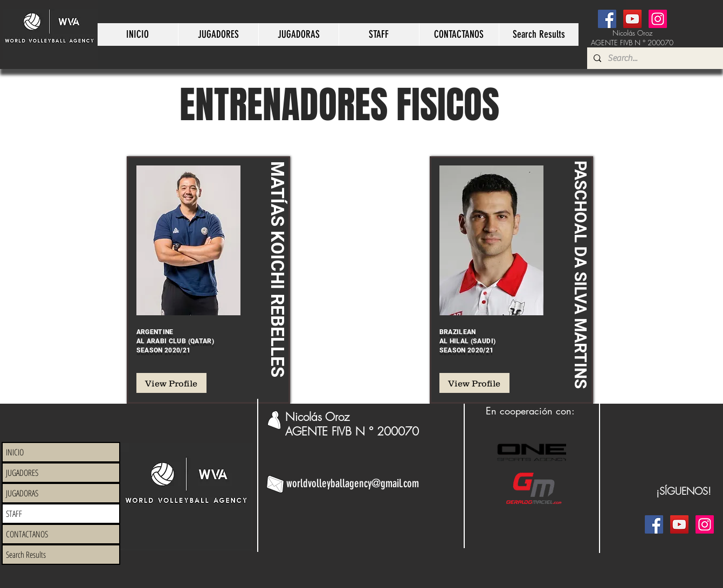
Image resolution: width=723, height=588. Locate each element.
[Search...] (662, 58)
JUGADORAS (22, 493)
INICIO (15, 452)
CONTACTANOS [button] (27, 534)
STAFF (14, 514)
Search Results (26, 555)
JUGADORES (22, 473)
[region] (208, 280)
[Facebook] (607, 19)
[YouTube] (632, 19)
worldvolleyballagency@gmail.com (353, 483)
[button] (218, 34)
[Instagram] (658, 19)
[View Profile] (171, 383)
